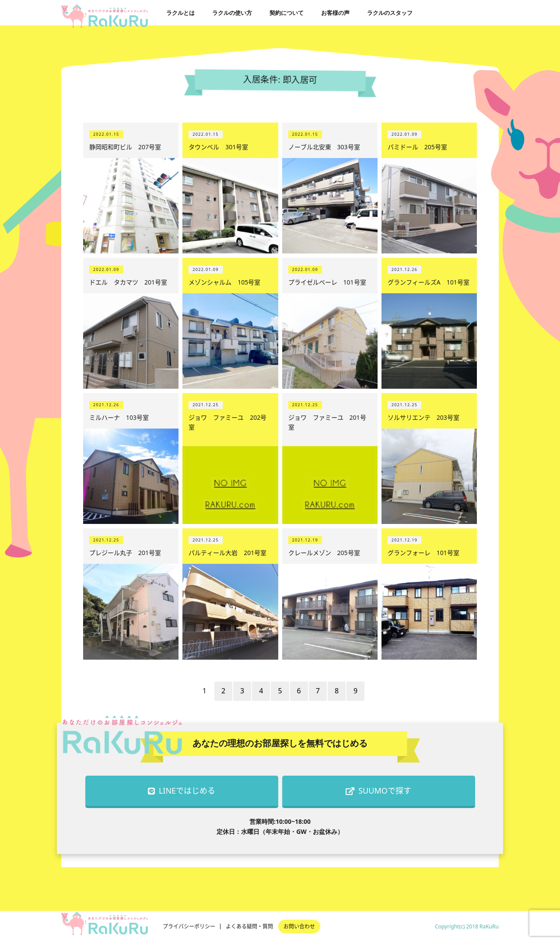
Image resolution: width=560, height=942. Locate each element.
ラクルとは (180, 13)
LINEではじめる (182, 791)
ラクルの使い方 (232, 13)
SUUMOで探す (378, 791)
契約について (287, 13)
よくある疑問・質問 (249, 926)
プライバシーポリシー (189, 926)
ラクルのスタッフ (390, 13)
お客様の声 (335, 13)
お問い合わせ (299, 926)
